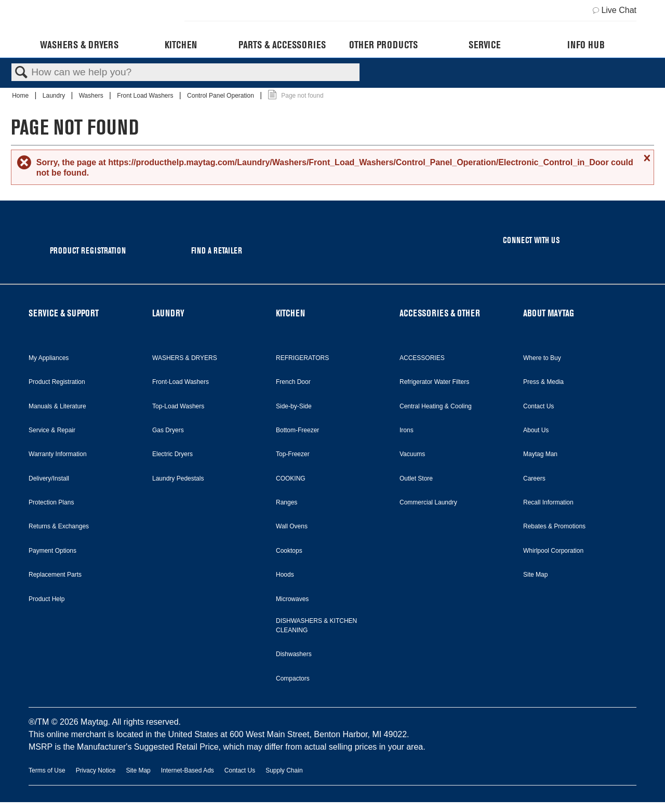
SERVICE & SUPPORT (64, 313)
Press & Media (543, 382)
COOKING (291, 478)
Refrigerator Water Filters (434, 382)
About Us (536, 430)
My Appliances (49, 358)
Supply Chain (284, 770)
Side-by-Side (294, 406)
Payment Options (52, 551)
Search (21, 73)
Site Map (535, 575)
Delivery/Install (49, 478)
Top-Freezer (293, 454)
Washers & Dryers (79, 45)
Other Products (383, 45)
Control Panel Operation (221, 96)
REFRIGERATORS (302, 358)
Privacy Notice (96, 770)
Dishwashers (294, 654)
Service (484, 45)
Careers (534, 478)
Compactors (293, 678)
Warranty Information (58, 454)
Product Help (46, 599)
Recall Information (548, 502)
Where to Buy (542, 358)
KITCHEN (290, 313)
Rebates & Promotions (554, 526)
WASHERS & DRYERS (185, 358)
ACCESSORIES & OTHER (440, 313)
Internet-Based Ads (188, 770)
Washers (92, 96)
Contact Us (538, 406)
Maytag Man (540, 454)
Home (21, 96)
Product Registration (57, 382)
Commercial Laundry (428, 502)
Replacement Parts (55, 575)
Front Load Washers (146, 96)
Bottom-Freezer (297, 430)
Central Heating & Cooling (436, 406)
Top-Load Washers (178, 406)
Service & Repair (52, 430)
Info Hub (586, 45)
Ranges (287, 502)
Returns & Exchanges (59, 526)
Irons (407, 430)
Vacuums (412, 454)
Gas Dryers (168, 430)
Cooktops (289, 551)
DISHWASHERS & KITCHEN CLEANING (316, 625)
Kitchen (181, 45)
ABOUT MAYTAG (549, 313)
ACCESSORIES (422, 358)
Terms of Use (47, 770)
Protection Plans (51, 502)
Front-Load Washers (181, 382)
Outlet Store (416, 478)
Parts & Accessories (282, 45)
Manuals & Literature (57, 406)
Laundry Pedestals (178, 478)
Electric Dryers (172, 454)
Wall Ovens (292, 526)
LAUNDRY (168, 313)
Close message (646, 158)
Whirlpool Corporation (553, 551)
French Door (293, 382)
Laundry (55, 96)
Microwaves (292, 599)
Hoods (285, 575)
